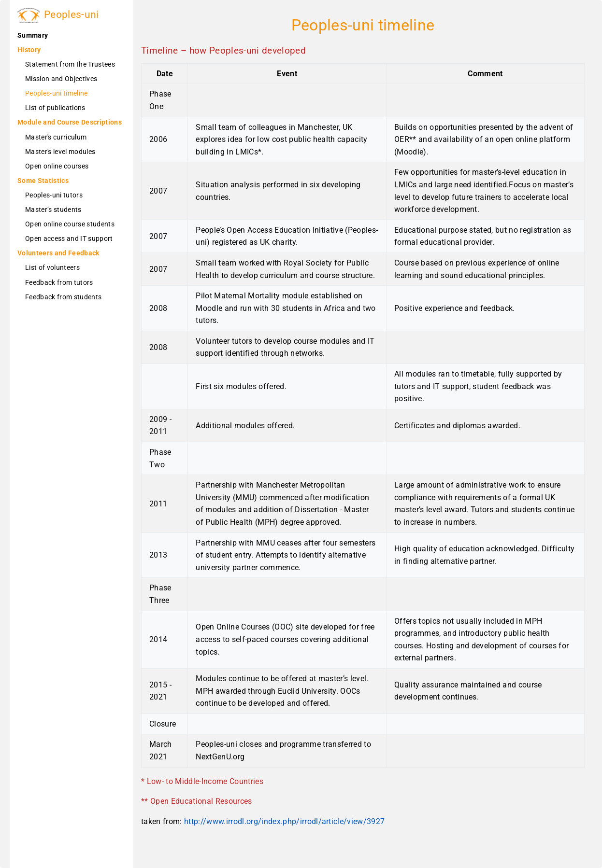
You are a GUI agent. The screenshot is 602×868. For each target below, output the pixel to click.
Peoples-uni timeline (57, 93)
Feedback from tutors (59, 282)
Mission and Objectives (61, 79)
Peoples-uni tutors (54, 195)
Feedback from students (63, 297)
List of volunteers (52, 267)
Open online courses (57, 166)
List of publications (55, 108)
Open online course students (70, 224)
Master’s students (53, 210)
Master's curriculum (56, 137)
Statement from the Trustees (70, 64)
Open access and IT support (69, 238)
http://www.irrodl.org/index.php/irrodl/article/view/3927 (284, 821)
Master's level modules (60, 152)
